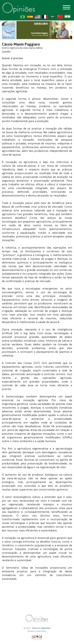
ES (30, 17)
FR (45, 17)
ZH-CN (60, 17)
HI (67, 17)
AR (53, 17)
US (38, 17)
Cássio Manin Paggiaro (21, 44)
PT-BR (23, 17)
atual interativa (37, 637)
